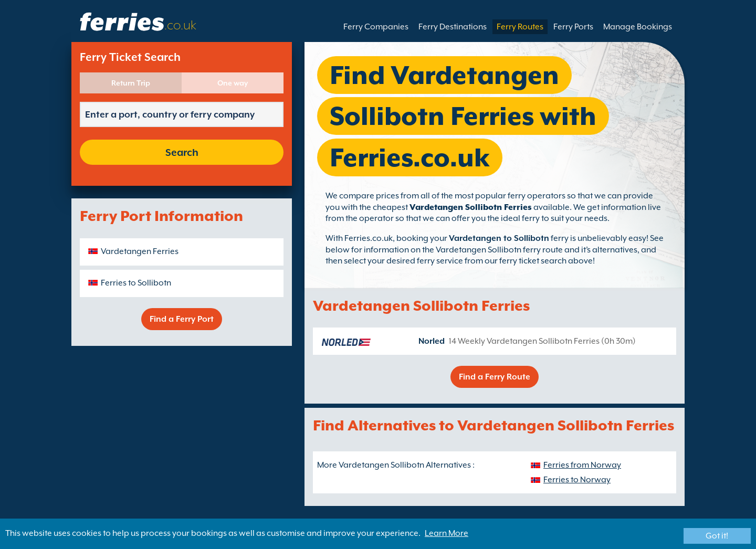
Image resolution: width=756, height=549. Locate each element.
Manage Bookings (638, 27)
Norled (432, 341)
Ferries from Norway (582, 465)
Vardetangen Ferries (140, 251)
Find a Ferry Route (495, 377)
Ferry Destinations (453, 27)
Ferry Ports (573, 27)
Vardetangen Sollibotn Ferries (471, 207)
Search (182, 152)
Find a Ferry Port (182, 319)
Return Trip (131, 83)
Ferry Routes (520, 27)
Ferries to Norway (577, 480)
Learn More (447, 533)
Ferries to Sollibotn (136, 283)
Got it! (717, 536)
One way (233, 83)
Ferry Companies (376, 27)
